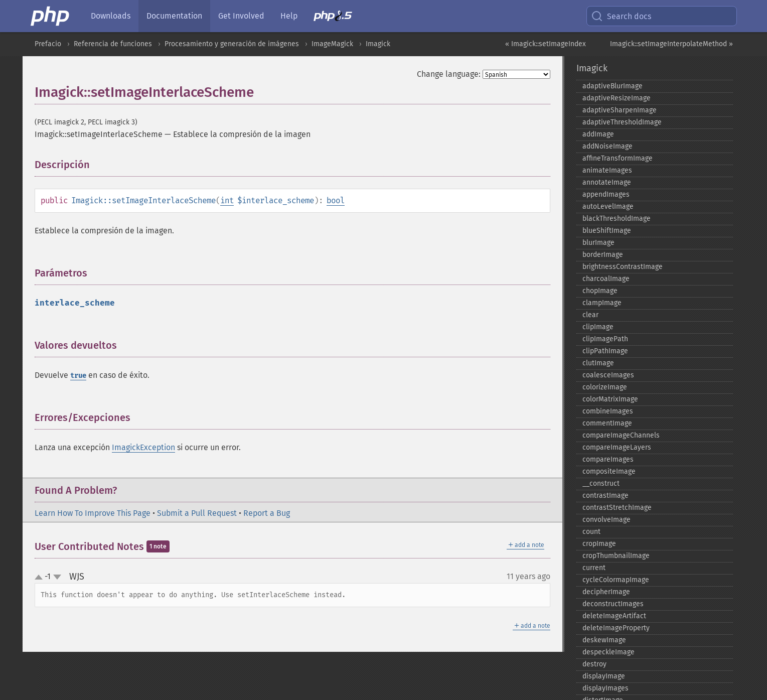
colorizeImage (605, 387)
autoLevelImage (608, 206)
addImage (598, 134)
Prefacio (48, 44)
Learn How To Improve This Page (93, 513)
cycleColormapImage (616, 580)
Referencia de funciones (113, 44)
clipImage (598, 327)
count (591, 532)
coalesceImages (608, 375)
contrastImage (605, 496)
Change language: (449, 74)
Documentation (174, 16)
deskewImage (604, 640)
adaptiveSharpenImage (620, 110)
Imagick (378, 44)
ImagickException (143, 447)
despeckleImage (608, 652)
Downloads (111, 16)
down (57, 577)
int (227, 200)
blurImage (598, 243)
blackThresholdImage (617, 219)
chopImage (600, 291)
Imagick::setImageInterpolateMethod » (671, 44)
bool (336, 200)
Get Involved (241, 16)
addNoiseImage (607, 146)
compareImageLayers (617, 447)
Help (289, 16)
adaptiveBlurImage (612, 86)
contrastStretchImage (617, 508)
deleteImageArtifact (614, 616)
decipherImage (606, 592)
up (41, 578)
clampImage (602, 303)
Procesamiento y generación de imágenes (232, 44)
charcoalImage (606, 279)
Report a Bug (267, 513)
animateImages (607, 170)
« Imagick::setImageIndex (546, 44)
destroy (594, 664)
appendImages (606, 194)
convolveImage (606, 520)
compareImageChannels (621, 435)
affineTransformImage (618, 158)
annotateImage (607, 182)
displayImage (604, 676)
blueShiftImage (607, 231)
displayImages (605, 688)
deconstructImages (613, 604)
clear (590, 315)
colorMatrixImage (610, 399)
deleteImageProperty (616, 628)
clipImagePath (605, 339)
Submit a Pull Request (197, 513)
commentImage (607, 423)
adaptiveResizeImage (617, 98)
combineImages (608, 411)
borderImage (603, 255)
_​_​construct (601, 483)
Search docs (621, 16)
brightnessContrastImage (623, 267)
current (594, 568)
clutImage (598, 363)
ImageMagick (332, 44)
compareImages (608, 459)
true (78, 376)
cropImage (599, 544)
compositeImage (609, 471)
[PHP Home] (51, 16)
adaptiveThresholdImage (622, 122)
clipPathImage (605, 351)
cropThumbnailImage (616, 556)
